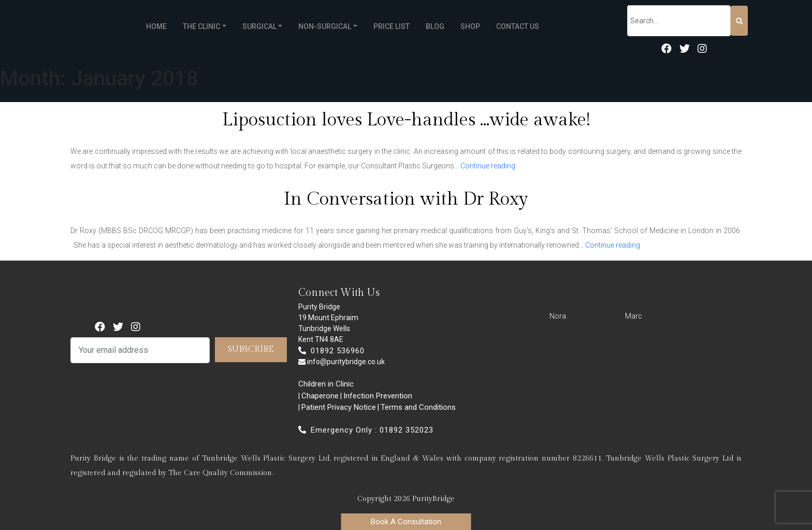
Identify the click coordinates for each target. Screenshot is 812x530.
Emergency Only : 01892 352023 (366, 430)
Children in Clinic (326, 384)
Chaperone (320, 396)
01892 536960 (331, 351)
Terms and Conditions (418, 407)
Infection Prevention (378, 396)
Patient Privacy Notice (339, 407)
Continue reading (488, 166)
